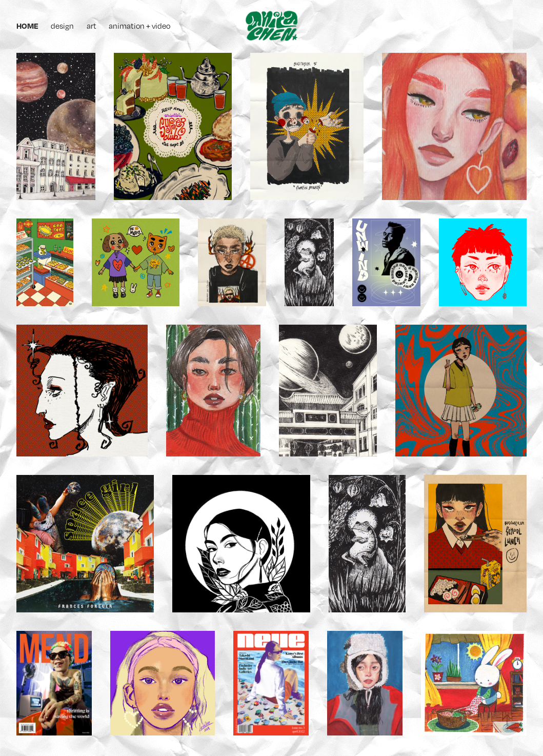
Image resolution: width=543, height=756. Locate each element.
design (62, 26)
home (27, 26)
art (92, 26)
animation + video (139, 26)
